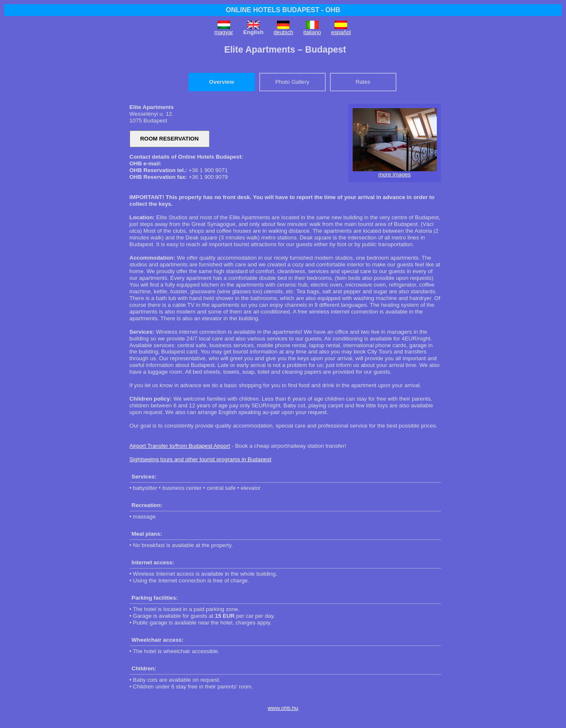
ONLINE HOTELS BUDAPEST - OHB (283, 10)
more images (395, 174)
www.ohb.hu (283, 708)
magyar (224, 32)
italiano (312, 32)
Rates (363, 82)
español (341, 32)
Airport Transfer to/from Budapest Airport (180, 446)
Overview (222, 82)
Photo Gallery (292, 82)
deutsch (283, 32)
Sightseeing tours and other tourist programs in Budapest (201, 459)
